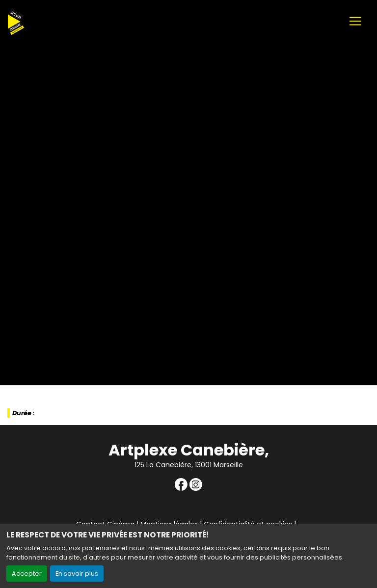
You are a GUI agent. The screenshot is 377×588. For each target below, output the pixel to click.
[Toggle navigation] (355, 21)
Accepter (27, 574)
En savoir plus (77, 574)
